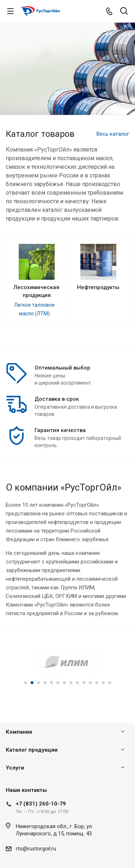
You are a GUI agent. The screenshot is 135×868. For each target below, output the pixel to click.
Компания (19, 732)
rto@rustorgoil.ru (36, 849)
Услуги (15, 768)
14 (110, 683)
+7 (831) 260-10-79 (41, 804)
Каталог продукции (32, 750)
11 (90, 683)
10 (84, 683)
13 (103, 683)
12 (97, 683)
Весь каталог (113, 134)
